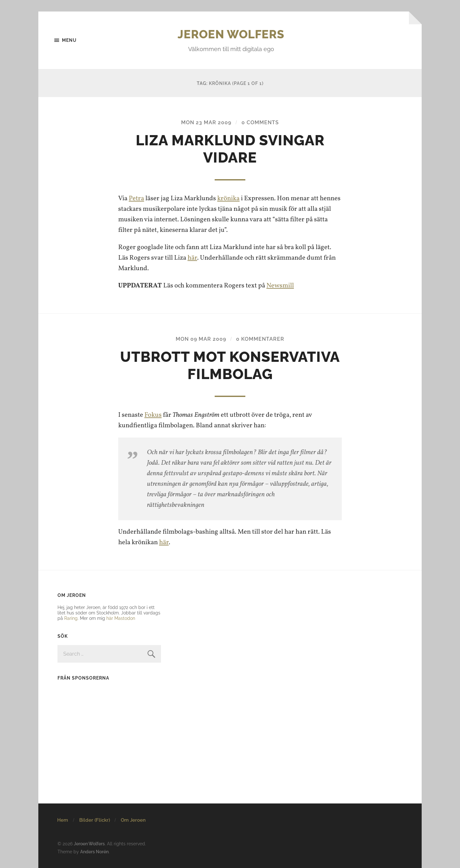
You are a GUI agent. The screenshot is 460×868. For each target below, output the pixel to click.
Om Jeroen (133, 820)
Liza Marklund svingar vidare (230, 149)
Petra (136, 198)
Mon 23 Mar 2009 (206, 122)
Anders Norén (94, 852)
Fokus (153, 415)
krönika (228, 198)
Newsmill (280, 286)
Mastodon (125, 618)
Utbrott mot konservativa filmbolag (230, 365)
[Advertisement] (97, 727)
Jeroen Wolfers (231, 34)
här (192, 258)
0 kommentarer (260, 339)
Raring (71, 618)
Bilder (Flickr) (95, 820)
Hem (63, 820)
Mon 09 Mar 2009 (201, 339)
